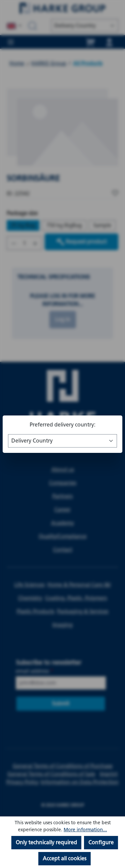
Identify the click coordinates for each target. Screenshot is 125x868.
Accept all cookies (64, 858)
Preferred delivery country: (62, 425)
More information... (85, 830)
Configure (101, 842)
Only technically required (46, 842)
